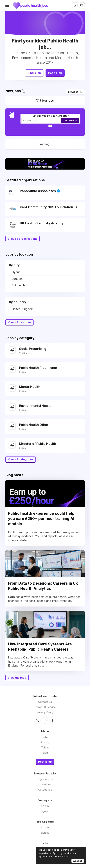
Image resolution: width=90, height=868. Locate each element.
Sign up (45, 810)
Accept (78, 861)
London (17, 278)
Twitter (37, 719)
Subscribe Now (70, 119)
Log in (45, 805)
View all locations (20, 321)
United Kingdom (23, 308)
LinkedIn (45, 719)
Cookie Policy (61, 856)
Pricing (45, 741)
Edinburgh (18, 284)
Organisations (45, 778)
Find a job (34, 72)
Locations (45, 783)
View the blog (17, 677)
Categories (45, 789)
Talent (45, 746)
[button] (50, 115)
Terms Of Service (45, 706)
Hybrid (16, 271)
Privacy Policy (45, 711)
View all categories (21, 458)
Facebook (53, 719)
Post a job (56, 72)
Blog (45, 751)
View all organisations (22, 238)
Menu (8, 5)
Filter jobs (47, 99)
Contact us (45, 701)
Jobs (45, 736)
